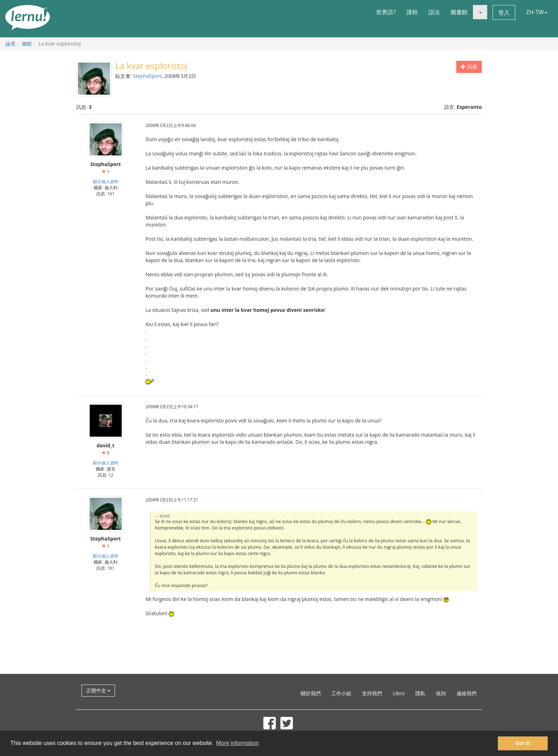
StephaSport (147, 76)
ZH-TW (537, 12)
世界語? (386, 12)
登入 (504, 12)
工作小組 (341, 693)
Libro (399, 693)
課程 (412, 12)
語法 (434, 12)
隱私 (420, 693)
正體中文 (98, 690)
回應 (469, 67)
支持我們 (372, 693)
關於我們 (311, 693)
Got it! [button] (523, 743)
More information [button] (237, 743)
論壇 (10, 44)
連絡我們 (467, 693)
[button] (480, 12)
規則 (441, 693)
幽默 (27, 44)
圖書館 (459, 12)
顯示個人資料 (106, 181)
